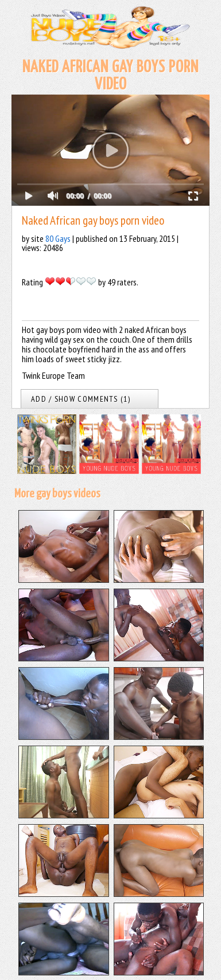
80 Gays (58, 238)
